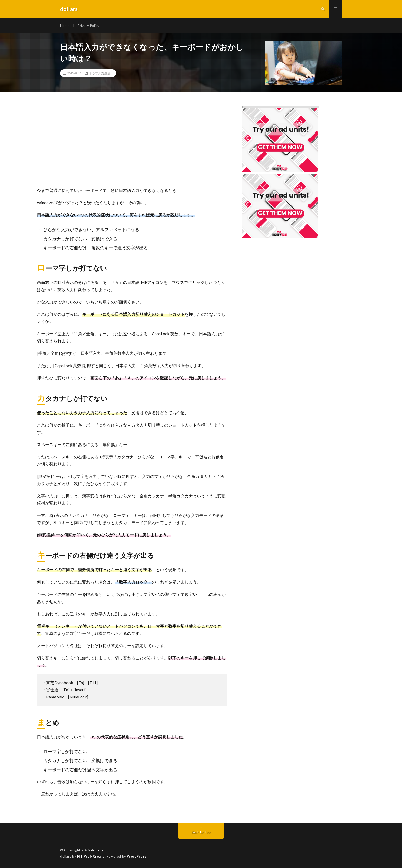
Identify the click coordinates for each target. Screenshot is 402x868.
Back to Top (201, 832)
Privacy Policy (88, 26)
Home (65, 26)
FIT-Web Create (91, 856)
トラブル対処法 (100, 73)
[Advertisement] (132, 146)
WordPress (137, 856)
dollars (97, 850)
